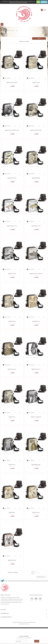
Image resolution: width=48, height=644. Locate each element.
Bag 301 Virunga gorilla (36, 417)
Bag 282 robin (12, 512)
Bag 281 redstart (36, 512)
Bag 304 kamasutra (12, 369)
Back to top (41, 577)
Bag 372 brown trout (36, 226)
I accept (38, 2)
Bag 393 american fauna (12, 82)
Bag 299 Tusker (12, 465)
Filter (39, 38)
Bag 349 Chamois (12, 274)
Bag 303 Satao (12, 417)
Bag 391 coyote (36, 82)
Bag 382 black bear (36, 178)
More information (44, 2)
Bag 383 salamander (12, 178)
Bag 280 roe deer (12, 560)
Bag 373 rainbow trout (12, 226)
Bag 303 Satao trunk (36, 369)
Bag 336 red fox (36, 321)
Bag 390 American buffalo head (12, 130)
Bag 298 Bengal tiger (36, 465)
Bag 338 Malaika (12, 321)
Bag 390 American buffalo (36, 130)
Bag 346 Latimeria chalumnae (36, 274)
